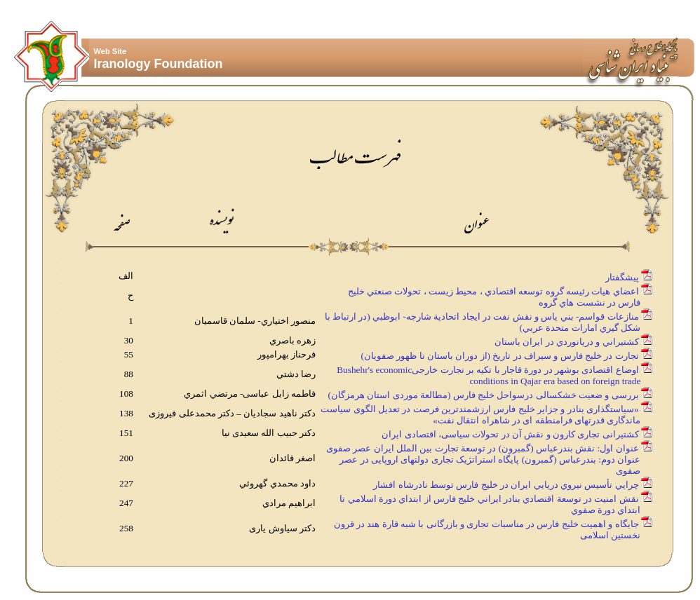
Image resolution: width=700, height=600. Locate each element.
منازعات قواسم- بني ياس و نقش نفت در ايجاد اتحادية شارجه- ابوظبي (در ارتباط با (482, 316)
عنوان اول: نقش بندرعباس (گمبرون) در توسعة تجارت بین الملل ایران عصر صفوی (483, 448)
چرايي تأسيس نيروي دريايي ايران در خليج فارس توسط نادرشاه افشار (506, 485)
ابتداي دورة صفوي (607, 510)
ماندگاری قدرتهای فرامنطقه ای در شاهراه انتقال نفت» (538, 420)
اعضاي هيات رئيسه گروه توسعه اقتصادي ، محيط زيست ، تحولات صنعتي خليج (493, 291)
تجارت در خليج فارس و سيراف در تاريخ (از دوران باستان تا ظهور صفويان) (499, 356)
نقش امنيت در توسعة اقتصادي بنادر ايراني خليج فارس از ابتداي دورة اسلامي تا (489, 499)
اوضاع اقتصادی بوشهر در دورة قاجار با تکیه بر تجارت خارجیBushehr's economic (487, 370)
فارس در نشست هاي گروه (590, 302)
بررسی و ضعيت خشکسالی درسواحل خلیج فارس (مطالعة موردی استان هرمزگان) (483, 395)
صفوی (629, 471)
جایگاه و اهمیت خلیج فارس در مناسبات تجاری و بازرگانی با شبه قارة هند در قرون (486, 524)
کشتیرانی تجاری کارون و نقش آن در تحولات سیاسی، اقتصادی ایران (510, 434)
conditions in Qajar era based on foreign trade (556, 381)
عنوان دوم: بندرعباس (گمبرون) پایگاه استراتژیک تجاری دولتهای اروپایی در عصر (491, 459)
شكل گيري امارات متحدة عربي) (581, 328)
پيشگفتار (622, 277)
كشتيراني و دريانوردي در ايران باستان (567, 342)
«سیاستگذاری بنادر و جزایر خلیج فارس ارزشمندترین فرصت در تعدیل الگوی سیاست (479, 409)
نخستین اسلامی (612, 535)
